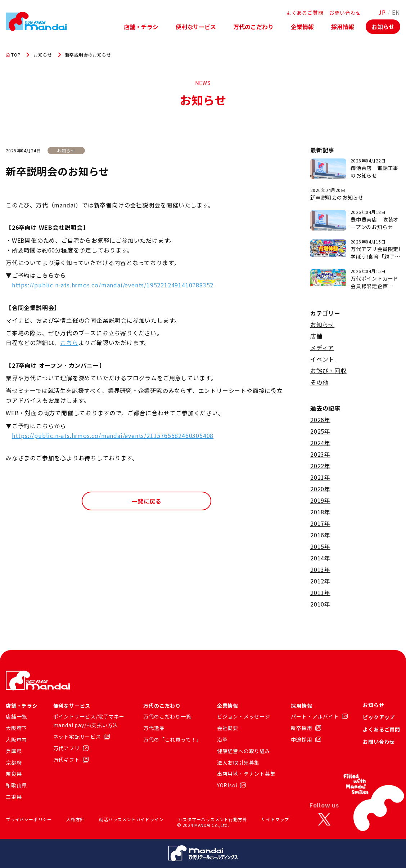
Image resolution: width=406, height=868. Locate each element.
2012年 (320, 581)
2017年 (320, 523)
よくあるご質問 (305, 13)
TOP (13, 55)
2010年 (320, 604)
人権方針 (75, 819)
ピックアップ (379, 717)
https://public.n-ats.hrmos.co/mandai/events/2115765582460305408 (113, 435)
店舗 (316, 336)
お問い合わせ (345, 13)
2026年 (320, 420)
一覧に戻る (146, 501)
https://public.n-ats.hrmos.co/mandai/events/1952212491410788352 (113, 285)
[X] (324, 819)
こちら (69, 343)
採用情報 (343, 27)
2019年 (320, 500)
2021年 (320, 477)
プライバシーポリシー (29, 819)
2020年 (320, 489)
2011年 (320, 592)
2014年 (320, 558)
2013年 (320, 569)
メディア (322, 348)
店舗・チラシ (141, 27)
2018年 (320, 512)
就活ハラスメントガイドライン (131, 819)
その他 (319, 382)
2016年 (320, 535)
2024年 (320, 443)
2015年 (320, 546)
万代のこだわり (253, 27)
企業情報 (302, 27)
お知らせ (383, 27)
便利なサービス (196, 27)
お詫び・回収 (328, 371)
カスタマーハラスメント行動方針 (212, 819)
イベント (322, 359)
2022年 (320, 466)
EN (396, 12)
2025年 (320, 431)
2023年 (320, 454)
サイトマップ (275, 819)
